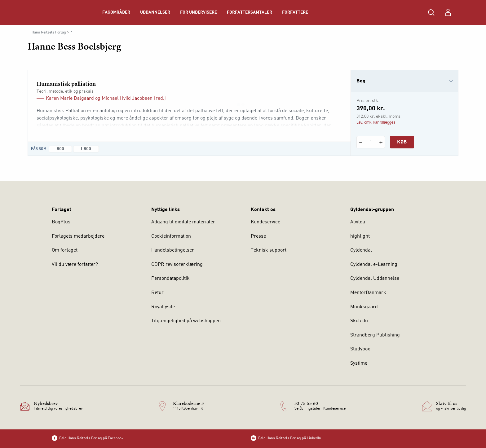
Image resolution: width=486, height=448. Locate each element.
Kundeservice (265, 222)
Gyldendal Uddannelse (375, 279)
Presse (258, 236)
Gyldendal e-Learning (374, 265)
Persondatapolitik (170, 279)
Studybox (360, 349)
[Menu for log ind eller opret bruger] (448, 12)
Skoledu (359, 321)
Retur (157, 293)
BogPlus (61, 222)
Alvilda (358, 222)
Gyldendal (361, 250)
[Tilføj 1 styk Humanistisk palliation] (381, 142)
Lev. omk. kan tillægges (376, 122)
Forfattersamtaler (250, 12)
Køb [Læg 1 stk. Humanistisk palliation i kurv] (402, 142)
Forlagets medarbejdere (78, 236)
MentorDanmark (368, 293)
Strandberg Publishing (375, 335)
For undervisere (199, 12)
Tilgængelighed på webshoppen (186, 321)
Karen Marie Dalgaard (70, 99)
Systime (359, 363)
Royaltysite (163, 307)
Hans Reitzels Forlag (49, 33)
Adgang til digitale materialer (183, 222)
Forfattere (295, 12)
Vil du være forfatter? (75, 265)
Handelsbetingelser (173, 250)
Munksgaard (364, 307)
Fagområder (116, 12)
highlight (360, 236)
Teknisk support (269, 250)
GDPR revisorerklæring (177, 265)
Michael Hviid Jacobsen (127, 99)
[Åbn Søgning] (431, 12)
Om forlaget (65, 250)
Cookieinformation (171, 236)
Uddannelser (155, 12)
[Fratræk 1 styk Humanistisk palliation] (361, 142)
